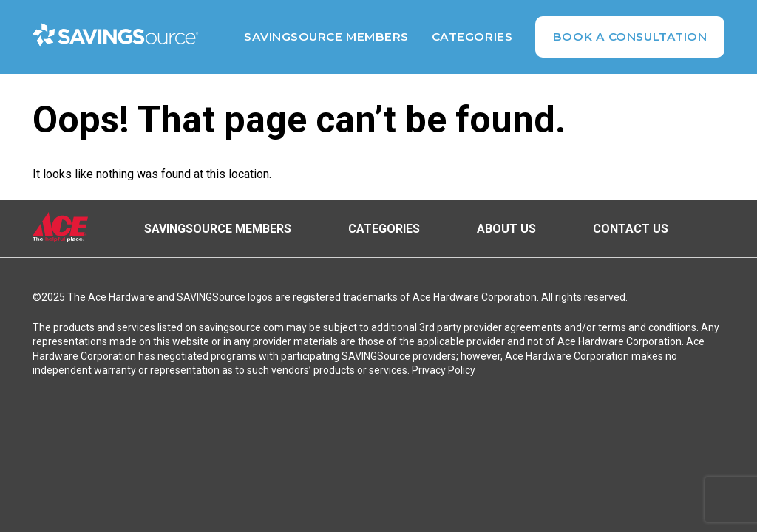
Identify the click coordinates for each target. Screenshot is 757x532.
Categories (472, 37)
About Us (506, 229)
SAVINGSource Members (326, 37)
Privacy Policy (444, 370)
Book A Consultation (630, 37)
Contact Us (631, 229)
